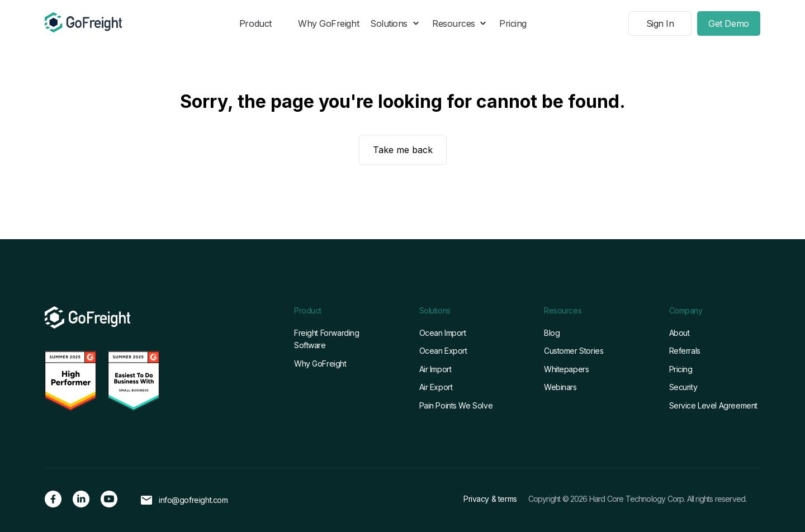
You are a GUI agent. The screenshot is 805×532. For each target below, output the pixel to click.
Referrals (685, 351)
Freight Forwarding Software (326, 339)
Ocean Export (443, 351)
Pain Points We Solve (456, 405)
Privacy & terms (490, 499)
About (679, 333)
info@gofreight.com (193, 500)
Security (683, 387)
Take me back (403, 150)
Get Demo (728, 23)
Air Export (436, 387)
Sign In (660, 23)
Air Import (435, 369)
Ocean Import (443, 333)
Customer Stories (574, 351)
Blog (552, 333)
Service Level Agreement (713, 405)
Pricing (513, 23)
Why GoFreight (328, 23)
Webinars (560, 387)
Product (255, 23)
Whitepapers (566, 369)
